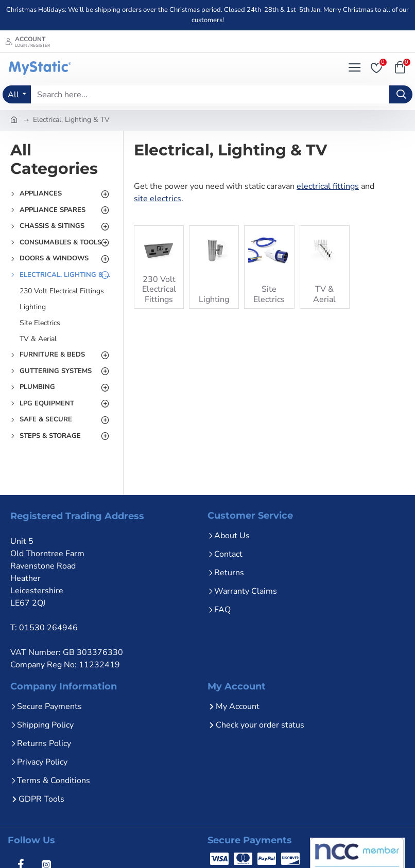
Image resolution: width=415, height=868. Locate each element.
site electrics (158, 199)
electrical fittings (328, 186)
